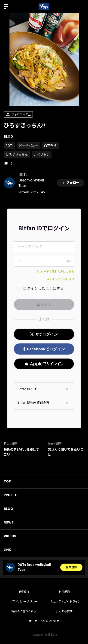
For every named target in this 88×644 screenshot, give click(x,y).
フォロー (70, 183)
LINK (7, 550)
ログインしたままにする (43, 288)
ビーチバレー (29, 146)
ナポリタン (42, 155)
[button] (44, 364)
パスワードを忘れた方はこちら (55, 272)
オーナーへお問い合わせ (44, 621)
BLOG (8, 136)
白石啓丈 (50, 146)
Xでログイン (44, 334)
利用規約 (64, 592)
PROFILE (10, 495)
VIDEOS (10, 536)
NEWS (9, 522)
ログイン (81, 6)
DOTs (9, 146)
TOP (7, 481)
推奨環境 (24, 592)
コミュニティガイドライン (64, 602)
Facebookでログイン (44, 349)
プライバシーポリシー (24, 602)
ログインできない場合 (60, 279)
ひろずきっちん (17, 155)
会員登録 (71, 567)
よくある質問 (64, 611)
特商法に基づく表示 (24, 611)
